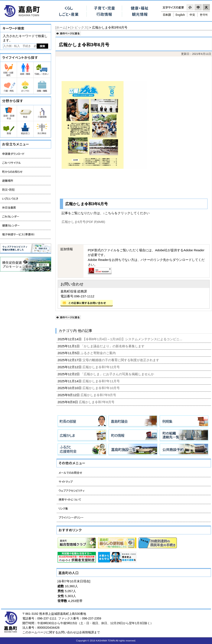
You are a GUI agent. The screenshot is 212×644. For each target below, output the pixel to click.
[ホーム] (61, 27)
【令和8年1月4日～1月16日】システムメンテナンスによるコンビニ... (133, 339)
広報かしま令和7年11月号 (102, 381)
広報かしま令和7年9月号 (99, 395)
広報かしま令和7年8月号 (97, 402)
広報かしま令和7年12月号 (102, 367)
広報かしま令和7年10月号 (102, 388)
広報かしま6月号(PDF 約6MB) (83, 222)
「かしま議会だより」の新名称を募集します (113, 346)
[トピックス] (79, 27)
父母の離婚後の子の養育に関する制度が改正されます (121, 360)
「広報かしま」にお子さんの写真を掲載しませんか (118, 374)
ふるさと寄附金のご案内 (99, 353)
